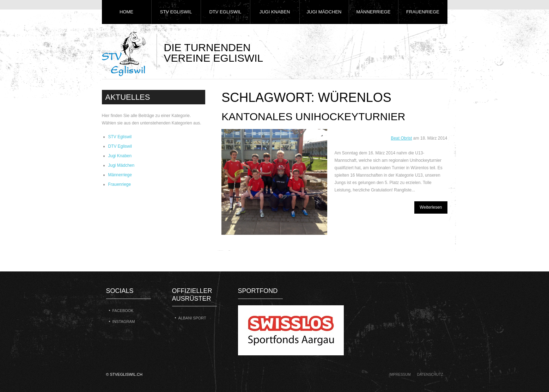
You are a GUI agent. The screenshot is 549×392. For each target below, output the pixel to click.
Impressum (400, 375)
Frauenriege (423, 12)
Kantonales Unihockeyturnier (313, 117)
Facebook (123, 311)
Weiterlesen (431, 207)
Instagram (124, 321)
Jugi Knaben (275, 12)
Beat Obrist (401, 138)
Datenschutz (430, 375)
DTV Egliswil (225, 12)
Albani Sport (192, 318)
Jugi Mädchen (324, 12)
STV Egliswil (176, 12)
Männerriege (374, 12)
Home (126, 12)
